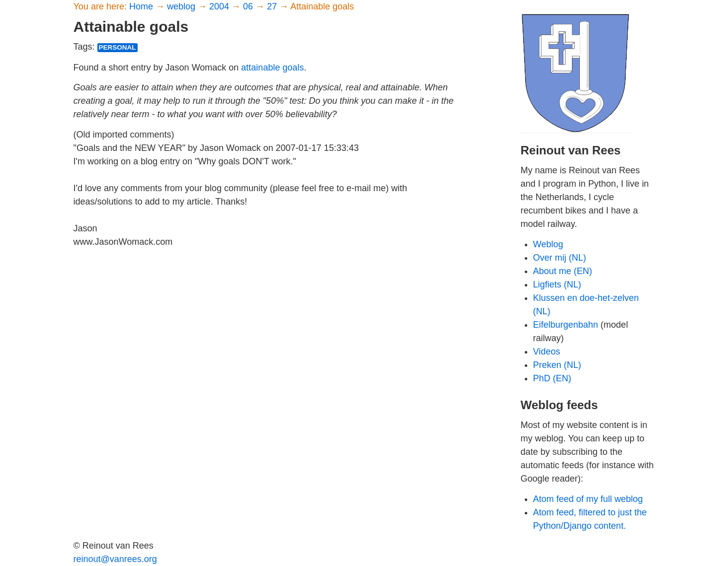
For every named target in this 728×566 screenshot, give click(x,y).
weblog (182, 6)
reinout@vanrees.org (115, 559)
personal (118, 47)
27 (273, 6)
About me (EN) (563, 271)
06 (249, 6)
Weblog (548, 244)
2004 (220, 6)
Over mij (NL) (560, 258)
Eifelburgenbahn (566, 325)
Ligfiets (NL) (557, 284)
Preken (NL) (557, 365)
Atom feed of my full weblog (588, 499)
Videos (547, 352)
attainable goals (272, 68)
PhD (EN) (552, 378)
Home (142, 6)
